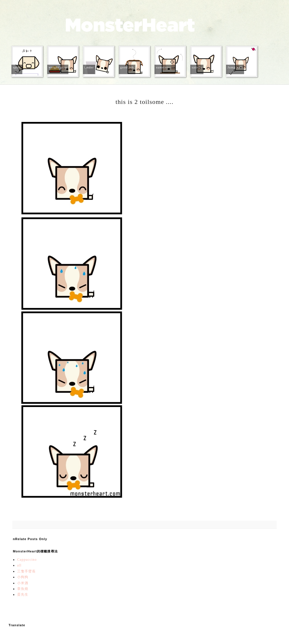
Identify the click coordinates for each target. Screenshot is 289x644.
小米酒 (23, 583)
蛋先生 (23, 594)
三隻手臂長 (27, 571)
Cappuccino (27, 560)
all (19, 565)
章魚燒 (23, 589)
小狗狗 (23, 577)
